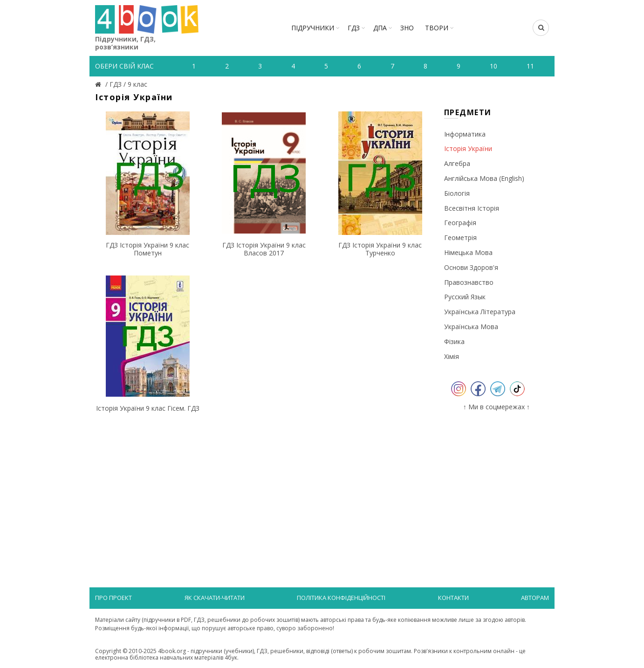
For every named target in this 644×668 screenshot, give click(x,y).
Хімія (452, 356)
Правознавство (469, 282)
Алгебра (457, 163)
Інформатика (465, 134)
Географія (460, 223)
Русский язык (465, 297)
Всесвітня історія (472, 208)
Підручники (313, 28)
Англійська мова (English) (484, 178)
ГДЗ (354, 28)
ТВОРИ (437, 28)
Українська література (480, 312)
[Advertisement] (264, 492)
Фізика (454, 341)
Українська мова (471, 327)
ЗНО (407, 28)
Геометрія (460, 238)
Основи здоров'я (471, 267)
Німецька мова (468, 252)
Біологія (457, 193)
